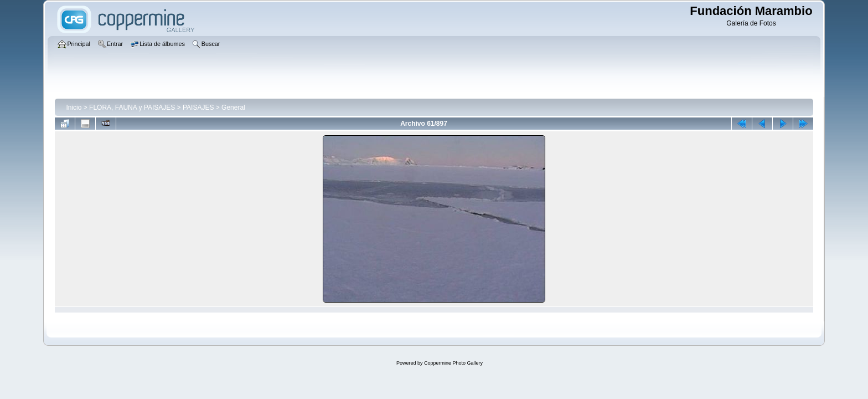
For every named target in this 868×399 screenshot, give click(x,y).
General (233, 108)
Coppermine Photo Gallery (453, 363)
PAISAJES (198, 108)
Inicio (74, 108)
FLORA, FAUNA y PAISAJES (132, 108)
